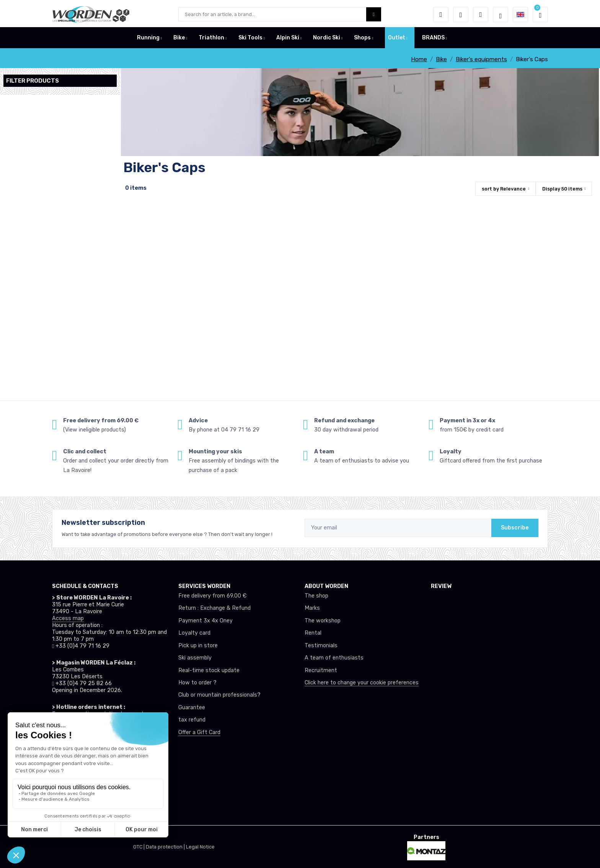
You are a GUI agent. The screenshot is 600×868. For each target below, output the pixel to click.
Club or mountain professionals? (219, 695)
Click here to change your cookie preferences (362, 683)
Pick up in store (198, 646)
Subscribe (515, 528)
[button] (441, 15)
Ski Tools (250, 40)
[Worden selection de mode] (501, 15)
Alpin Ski (288, 40)
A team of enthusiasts (334, 658)
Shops (362, 40)
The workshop (323, 621)
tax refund (192, 720)
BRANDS (433, 40)
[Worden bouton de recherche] (374, 14)
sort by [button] (504, 189)
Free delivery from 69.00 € (212, 596)
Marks (312, 608)
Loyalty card (194, 633)
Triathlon (211, 40)
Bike (179, 40)
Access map (68, 618)
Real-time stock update (209, 670)
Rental (313, 633)
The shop (316, 596)
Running (148, 40)
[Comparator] (481, 15)
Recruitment (321, 670)
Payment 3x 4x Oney (205, 621)
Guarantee (192, 708)
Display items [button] (562, 189)
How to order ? (197, 683)
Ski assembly (195, 658)
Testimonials (321, 646)
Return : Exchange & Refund (214, 608)
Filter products (33, 81)
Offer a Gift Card (199, 732)
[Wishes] (461, 15)
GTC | (139, 847)
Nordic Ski (327, 40)
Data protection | (166, 847)
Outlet (397, 40)
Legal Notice (200, 847)
